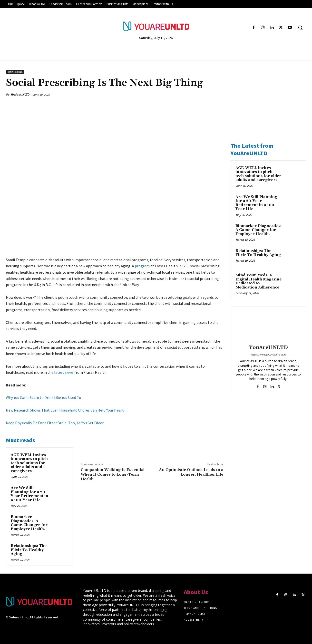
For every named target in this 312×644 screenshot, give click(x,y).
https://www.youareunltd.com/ (268, 355)
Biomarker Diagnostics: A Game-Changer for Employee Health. (29, 523)
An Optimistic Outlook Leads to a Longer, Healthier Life (191, 472)
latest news (64, 373)
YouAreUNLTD (20, 94)
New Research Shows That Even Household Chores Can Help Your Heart (65, 410)
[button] (300, 28)
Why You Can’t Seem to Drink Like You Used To (44, 398)
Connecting (15, 72)
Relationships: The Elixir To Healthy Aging (29, 550)
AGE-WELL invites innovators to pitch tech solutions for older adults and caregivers (29, 463)
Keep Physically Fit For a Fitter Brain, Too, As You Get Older (55, 423)
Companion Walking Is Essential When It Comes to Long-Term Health (113, 474)
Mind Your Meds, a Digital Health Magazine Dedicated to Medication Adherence (258, 281)
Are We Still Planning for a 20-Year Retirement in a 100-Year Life (29, 494)
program (142, 266)
